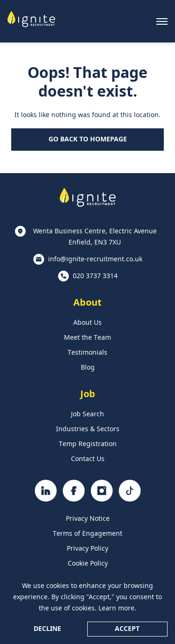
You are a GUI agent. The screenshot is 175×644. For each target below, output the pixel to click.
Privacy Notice (88, 519)
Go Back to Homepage (88, 140)
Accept (127, 629)
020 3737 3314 (95, 276)
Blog (88, 368)
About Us (87, 323)
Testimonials (87, 353)
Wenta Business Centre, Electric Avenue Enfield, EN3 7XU (95, 237)
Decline (47, 629)
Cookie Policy (88, 564)
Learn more (116, 609)
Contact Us (88, 459)
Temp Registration (88, 444)
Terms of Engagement (87, 534)
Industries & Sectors (88, 429)
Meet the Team (87, 338)
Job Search (87, 414)
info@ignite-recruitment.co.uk (95, 259)
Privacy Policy (87, 549)
